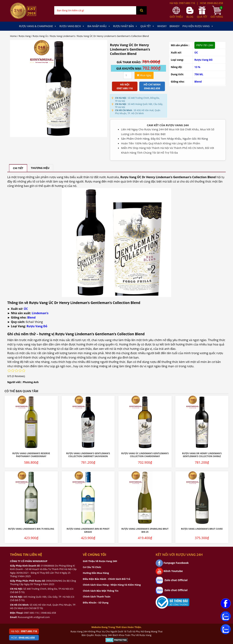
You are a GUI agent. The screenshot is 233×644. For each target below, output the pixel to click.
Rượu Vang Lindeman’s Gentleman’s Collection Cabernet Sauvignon (88, 455)
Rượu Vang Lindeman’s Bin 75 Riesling (31, 529)
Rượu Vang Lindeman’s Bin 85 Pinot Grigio (88, 530)
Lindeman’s (40, 313)
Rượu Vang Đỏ (204, 60)
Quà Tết (147, 26)
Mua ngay (144, 75)
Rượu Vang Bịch (72, 26)
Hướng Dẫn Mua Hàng (96, 573)
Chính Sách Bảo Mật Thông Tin (101, 591)
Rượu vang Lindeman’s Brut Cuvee (202, 529)
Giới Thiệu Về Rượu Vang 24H (100, 561)
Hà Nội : (24, 631)
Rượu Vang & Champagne (38, 26)
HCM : (23, 638)
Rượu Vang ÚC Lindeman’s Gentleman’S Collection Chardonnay (145, 455)
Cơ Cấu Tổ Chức (92, 567)
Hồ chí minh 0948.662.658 (152, 86)
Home (13, 36)
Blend (198, 82)
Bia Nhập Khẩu (99, 26)
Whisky (162, 26)
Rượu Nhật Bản (125, 26)
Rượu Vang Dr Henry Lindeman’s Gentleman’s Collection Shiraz (202, 455)
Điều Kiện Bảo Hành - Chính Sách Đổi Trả (106, 579)
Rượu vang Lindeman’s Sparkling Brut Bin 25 (145, 530)
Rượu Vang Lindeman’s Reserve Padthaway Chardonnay (31, 455)
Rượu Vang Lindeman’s (63, 36)
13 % (197, 67)
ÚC (196, 52)
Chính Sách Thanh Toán (97, 597)
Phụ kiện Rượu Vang (198, 26)
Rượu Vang (25, 36)
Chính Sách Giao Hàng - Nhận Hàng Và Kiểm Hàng (112, 585)
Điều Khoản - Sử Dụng (96, 603)
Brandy (174, 26)
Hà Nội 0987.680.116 (125, 86)
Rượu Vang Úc (40, 36)
